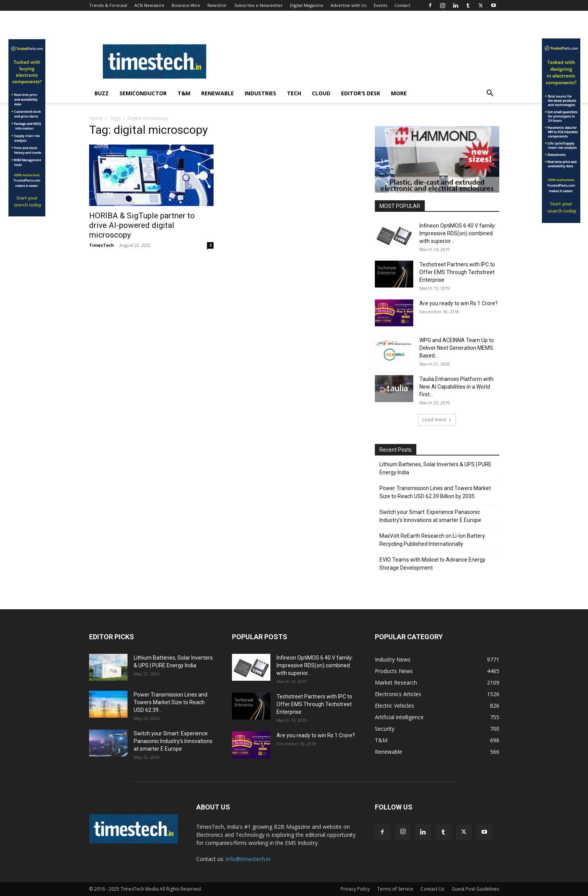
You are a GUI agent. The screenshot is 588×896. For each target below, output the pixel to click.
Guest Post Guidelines (475, 889)
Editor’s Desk (361, 93)
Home (96, 118)
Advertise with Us (349, 5)
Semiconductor (143, 93)
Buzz (102, 93)
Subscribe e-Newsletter (258, 5)
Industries (260, 93)
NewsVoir (217, 5)
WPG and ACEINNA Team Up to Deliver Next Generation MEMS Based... (457, 348)
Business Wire (186, 5)
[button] (490, 94)
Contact (402, 5)
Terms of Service (395, 889)
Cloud (321, 93)
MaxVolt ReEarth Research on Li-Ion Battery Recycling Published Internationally (432, 540)
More (399, 93)
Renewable (218, 93)
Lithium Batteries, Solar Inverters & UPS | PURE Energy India (436, 468)
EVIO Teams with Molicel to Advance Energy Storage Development (432, 564)
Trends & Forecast (108, 5)
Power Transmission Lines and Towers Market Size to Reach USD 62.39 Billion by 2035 (435, 492)
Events (380, 5)
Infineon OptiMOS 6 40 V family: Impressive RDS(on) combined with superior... (458, 233)
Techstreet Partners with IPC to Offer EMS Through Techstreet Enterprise (457, 272)
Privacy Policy (355, 889)
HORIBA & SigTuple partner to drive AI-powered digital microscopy (142, 225)
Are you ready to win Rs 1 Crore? (459, 303)
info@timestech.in (248, 859)
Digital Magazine (307, 5)
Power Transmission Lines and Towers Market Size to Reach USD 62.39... (171, 702)
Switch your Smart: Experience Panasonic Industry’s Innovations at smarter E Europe (430, 516)
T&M (184, 93)
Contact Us (432, 889)
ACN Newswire (149, 5)
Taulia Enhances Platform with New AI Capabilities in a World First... (456, 387)
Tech (294, 93)
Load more (437, 420)
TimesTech (102, 245)
